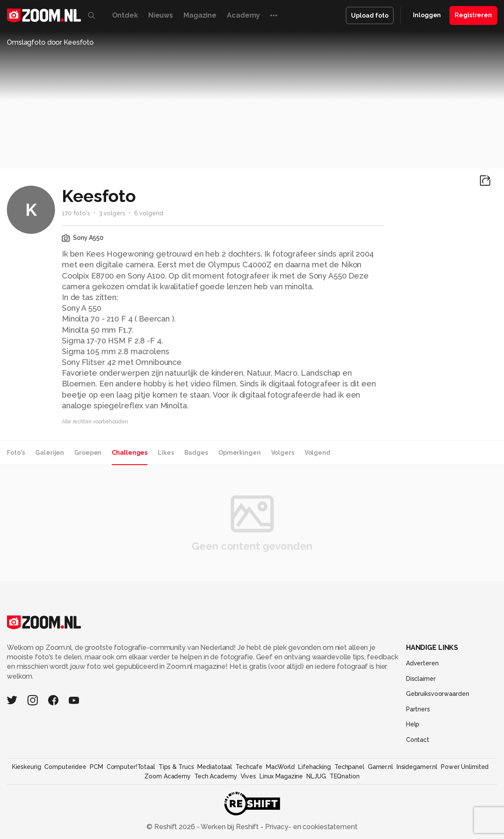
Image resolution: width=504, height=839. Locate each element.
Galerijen (50, 453)
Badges (196, 453)
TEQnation (345, 776)
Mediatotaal (215, 767)
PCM (96, 767)
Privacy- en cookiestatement (310, 827)
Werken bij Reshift (230, 827)
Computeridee (65, 767)
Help (413, 724)
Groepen (88, 453)
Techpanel (349, 767)
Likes (166, 453)
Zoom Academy (168, 776)
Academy (243, 15)
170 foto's (76, 213)
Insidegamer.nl (417, 767)
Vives (248, 776)
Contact (418, 740)
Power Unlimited (465, 767)
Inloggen (427, 15)
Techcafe (249, 767)
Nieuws (161, 15)
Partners (418, 709)
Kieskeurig (27, 767)
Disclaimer (421, 679)
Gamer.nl (380, 767)
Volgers (283, 453)
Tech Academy (216, 776)
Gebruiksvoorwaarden (438, 694)
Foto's (16, 453)
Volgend (318, 453)
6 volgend (149, 213)
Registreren (473, 15)
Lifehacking (315, 767)
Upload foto (370, 15)
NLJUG (316, 776)
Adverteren (422, 663)
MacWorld (280, 767)
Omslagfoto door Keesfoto (50, 42)
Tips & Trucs (176, 767)
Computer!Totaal (131, 767)
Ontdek (125, 15)
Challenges (130, 453)
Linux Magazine (281, 776)
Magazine (200, 15)
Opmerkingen (240, 453)
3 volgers (112, 213)
